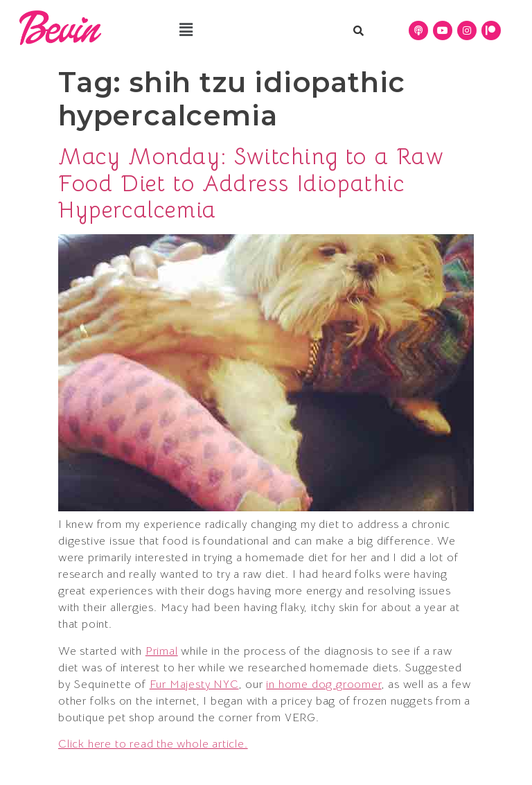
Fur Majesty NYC (194, 685)
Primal (162, 651)
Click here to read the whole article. (153, 744)
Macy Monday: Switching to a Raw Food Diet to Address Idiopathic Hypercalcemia (251, 183)
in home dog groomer (323, 685)
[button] (186, 30)
